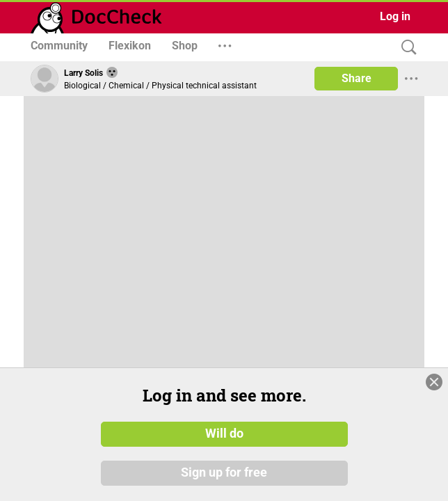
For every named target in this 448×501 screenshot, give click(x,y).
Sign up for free (224, 472)
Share (357, 78)
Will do (224, 434)
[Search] (406, 48)
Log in (395, 16)
